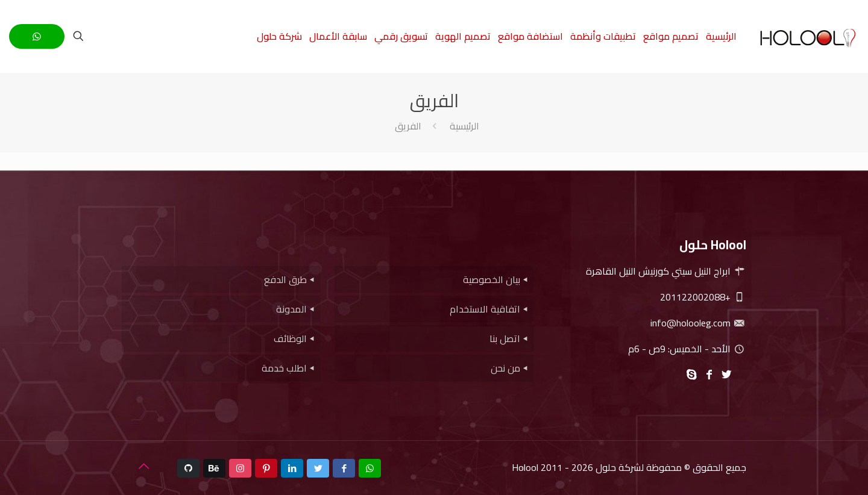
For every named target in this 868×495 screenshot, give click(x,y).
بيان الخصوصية (492, 279)
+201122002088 (703, 297)
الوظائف (290, 338)
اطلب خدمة (284, 368)
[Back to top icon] (143, 466)
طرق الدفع (285, 279)
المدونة (291, 309)
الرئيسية (464, 126)
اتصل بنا (505, 338)
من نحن (505, 368)
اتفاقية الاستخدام (485, 309)
